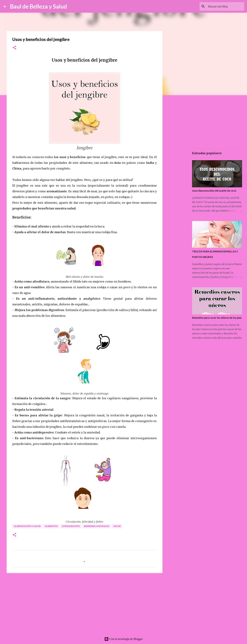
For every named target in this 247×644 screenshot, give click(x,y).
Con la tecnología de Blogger (124, 639)
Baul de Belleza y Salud (38, 6)
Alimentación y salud (27, 526)
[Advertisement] (85, 603)
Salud (117, 526)
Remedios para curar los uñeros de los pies (217, 318)
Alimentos (51, 526)
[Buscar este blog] (225, 6)
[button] (14, 48)
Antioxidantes (71, 526)
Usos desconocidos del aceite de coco (214, 191)
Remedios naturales (97, 526)
